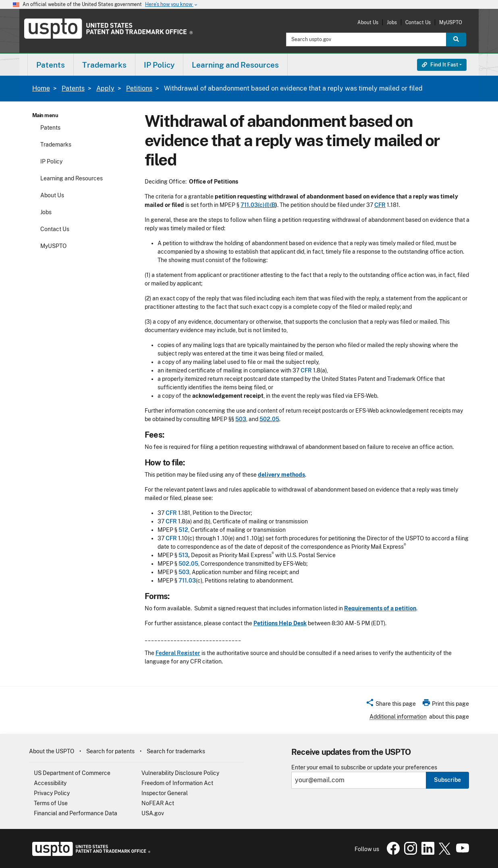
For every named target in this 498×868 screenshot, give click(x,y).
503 (241, 419)
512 (183, 530)
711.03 (187, 581)
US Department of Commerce (72, 773)
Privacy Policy (52, 793)
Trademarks (56, 145)
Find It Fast (440, 65)
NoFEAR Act (158, 803)
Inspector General (165, 793)
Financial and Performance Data (76, 813)
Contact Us (418, 22)
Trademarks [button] (104, 65)
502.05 (269, 419)
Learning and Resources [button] (235, 65)
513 (183, 555)
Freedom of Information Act (177, 783)
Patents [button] (51, 65)
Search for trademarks (176, 751)
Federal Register (178, 653)
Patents (73, 88)
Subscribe (447, 780)
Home (41, 88)
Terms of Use (51, 803)
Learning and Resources (72, 178)
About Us (368, 22)
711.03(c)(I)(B (258, 205)
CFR (380, 205)
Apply (105, 88)
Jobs (392, 22)
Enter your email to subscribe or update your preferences (364, 768)
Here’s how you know (172, 5)
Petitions (139, 88)
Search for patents (110, 751)
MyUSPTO (451, 22)
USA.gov (153, 813)
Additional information (398, 717)
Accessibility (50, 783)
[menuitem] (51, 65)
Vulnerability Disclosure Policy (180, 773)
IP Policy (51, 161)
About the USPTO (52, 751)
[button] (391, 705)
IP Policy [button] (159, 65)
